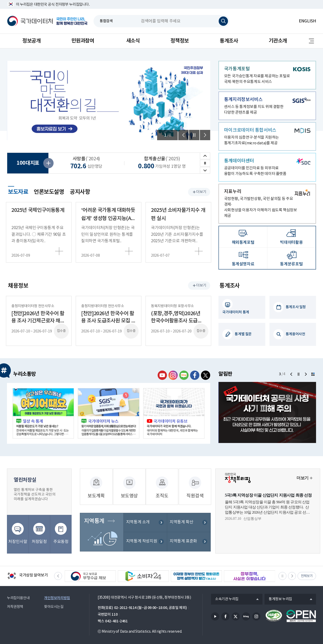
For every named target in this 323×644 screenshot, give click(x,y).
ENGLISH (307, 21)
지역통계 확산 (181, 517)
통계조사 (229, 41)
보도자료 (18, 191)
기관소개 (278, 41)
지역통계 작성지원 (142, 537)
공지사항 (80, 192)
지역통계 (94, 516)
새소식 (133, 41)
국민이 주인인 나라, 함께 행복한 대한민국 (72, 21)
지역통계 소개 (138, 517)
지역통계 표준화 (183, 537)
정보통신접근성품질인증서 (274, 609)
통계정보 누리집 (278, 592)
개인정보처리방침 (57, 591)
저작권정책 (15, 600)
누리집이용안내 (18, 591)
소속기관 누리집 (225, 592)
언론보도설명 (49, 192)
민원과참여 (83, 41)
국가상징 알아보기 (27, 570)
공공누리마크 (301, 609)
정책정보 (180, 41)
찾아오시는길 (54, 600)
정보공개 (31, 41)
